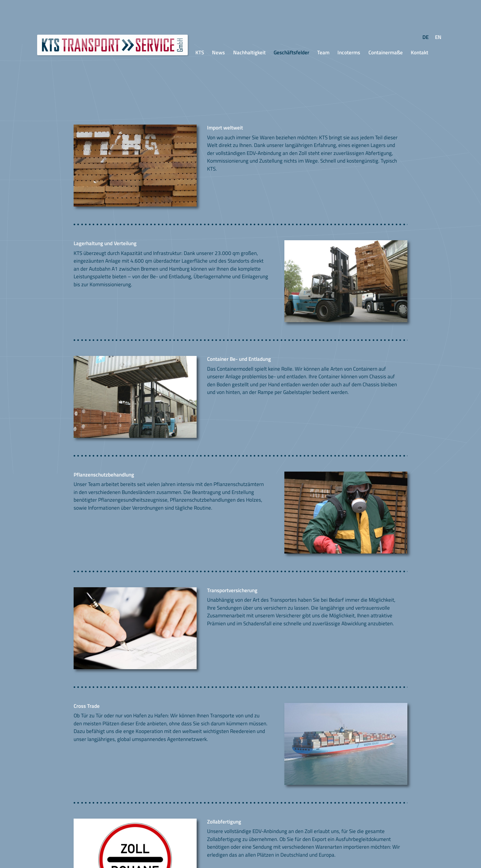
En (440, 37)
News (218, 53)
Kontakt (419, 53)
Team (323, 53)
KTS (200, 53)
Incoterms (349, 53)
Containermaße (386, 53)
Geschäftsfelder (291, 53)
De (427, 37)
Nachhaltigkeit (249, 53)
